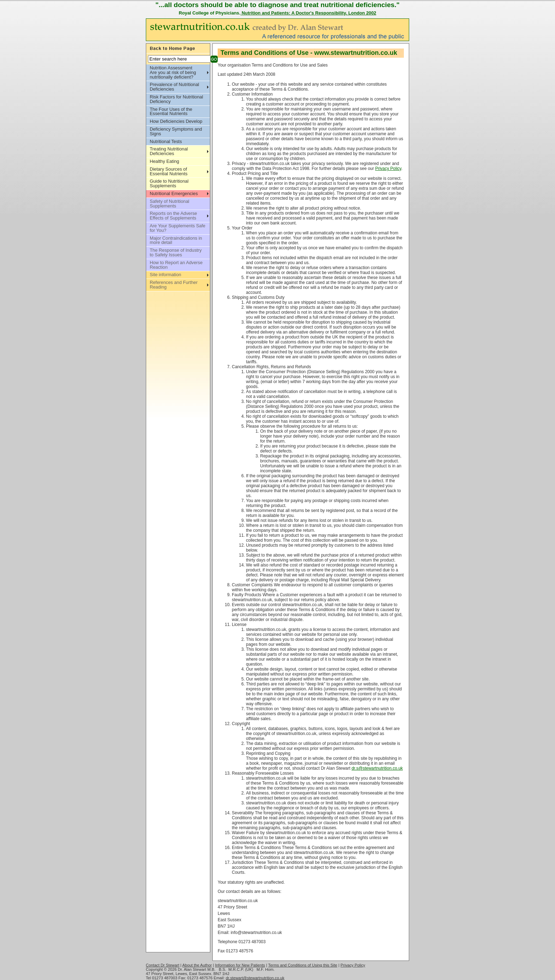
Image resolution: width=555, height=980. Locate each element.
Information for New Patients (240, 965)
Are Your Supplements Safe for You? (178, 228)
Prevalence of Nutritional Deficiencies (174, 87)
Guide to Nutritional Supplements (169, 183)
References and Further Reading (174, 285)
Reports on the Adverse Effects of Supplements (173, 216)
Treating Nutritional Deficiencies (169, 151)
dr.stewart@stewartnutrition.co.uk (255, 978)
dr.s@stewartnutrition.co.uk (377, 768)
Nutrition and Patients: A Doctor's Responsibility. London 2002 (308, 13)
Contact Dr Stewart (163, 965)
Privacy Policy (388, 169)
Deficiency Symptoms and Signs (176, 131)
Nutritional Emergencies (174, 193)
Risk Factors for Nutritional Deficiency (176, 99)
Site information (165, 275)
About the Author (197, 965)
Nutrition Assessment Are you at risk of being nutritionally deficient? (173, 72)
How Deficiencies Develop (176, 121)
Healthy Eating (164, 161)
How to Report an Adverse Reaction (176, 265)
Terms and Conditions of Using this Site (303, 965)
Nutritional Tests (166, 141)
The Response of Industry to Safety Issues (176, 252)
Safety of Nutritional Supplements (170, 204)
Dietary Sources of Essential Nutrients (169, 171)
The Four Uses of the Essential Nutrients (171, 112)
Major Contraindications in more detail (176, 240)
